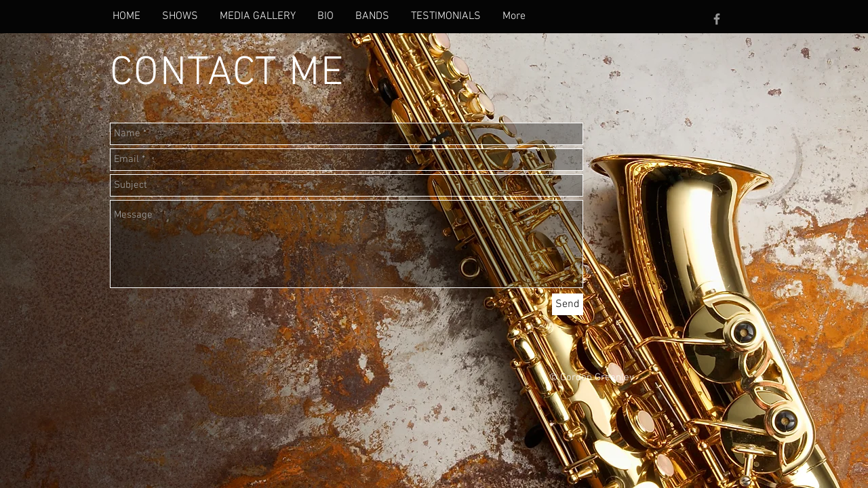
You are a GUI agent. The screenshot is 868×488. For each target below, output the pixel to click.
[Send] (568, 304)
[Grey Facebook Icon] (717, 19)
